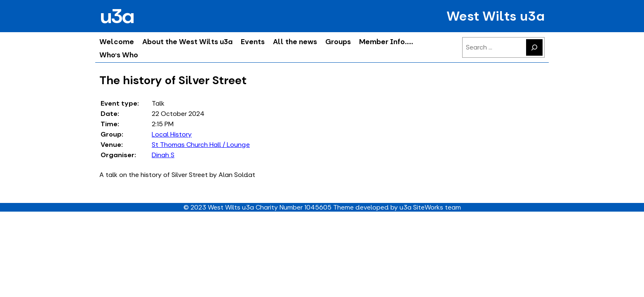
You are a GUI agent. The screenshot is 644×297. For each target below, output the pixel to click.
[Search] (534, 47)
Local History (172, 134)
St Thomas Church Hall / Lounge (201, 145)
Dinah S (163, 155)
